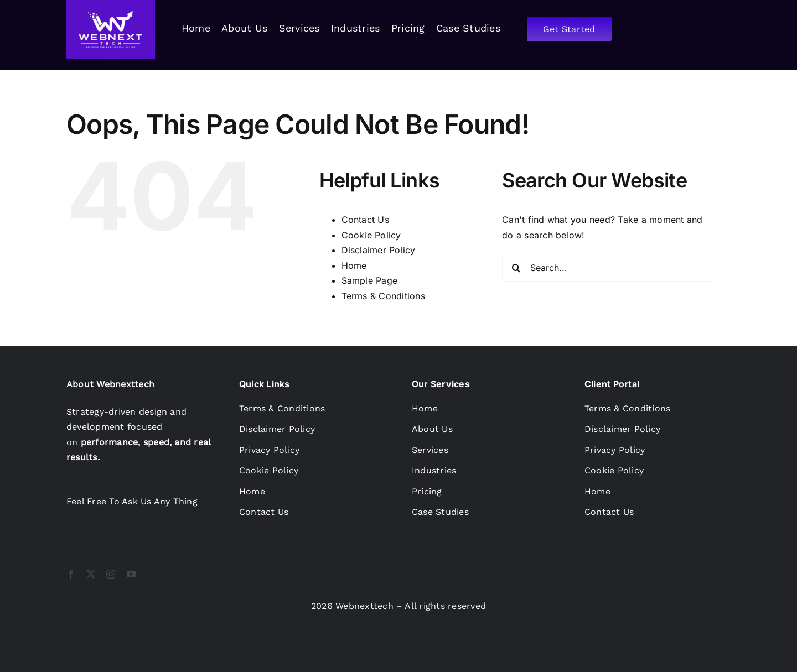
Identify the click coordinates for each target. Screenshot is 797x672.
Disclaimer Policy (379, 250)
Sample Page (370, 280)
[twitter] (91, 574)
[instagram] (111, 574)
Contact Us (365, 220)
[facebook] (71, 574)
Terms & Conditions (383, 296)
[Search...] (607, 268)
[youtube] (131, 574)
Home (354, 265)
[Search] (516, 268)
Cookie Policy (371, 235)
